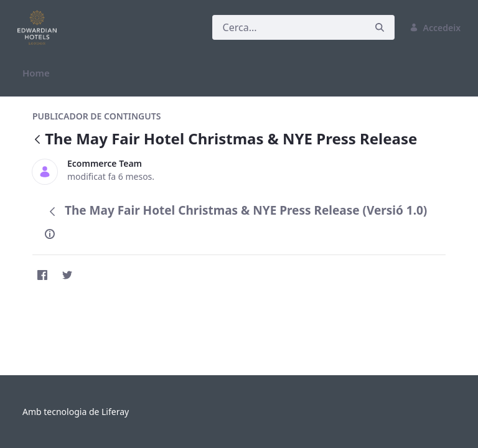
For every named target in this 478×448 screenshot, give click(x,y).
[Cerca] (289, 27)
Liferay (115, 412)
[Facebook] (42, 275)
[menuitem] (36, 73)
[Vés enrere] (37, 140)
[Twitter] (67, 275)
